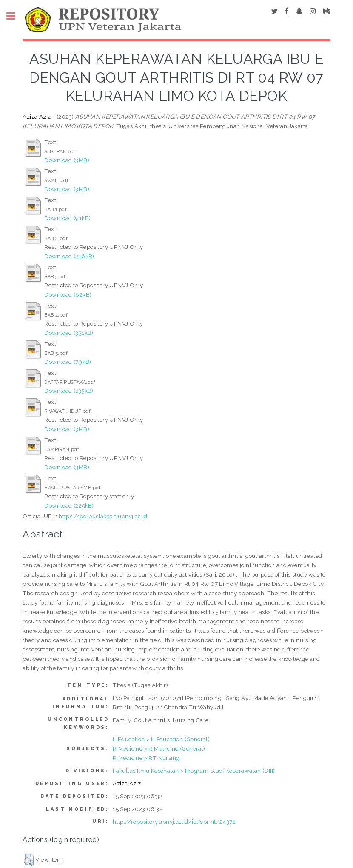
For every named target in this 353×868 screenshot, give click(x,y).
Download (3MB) (67, 160)
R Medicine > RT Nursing (146, 758)
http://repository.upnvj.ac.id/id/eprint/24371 (174, 822)
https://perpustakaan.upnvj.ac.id (103, 516)
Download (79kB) (68, 362)
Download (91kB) (67, 218)
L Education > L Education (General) (161, 739)
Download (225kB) (69, 505)
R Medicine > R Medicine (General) (159, 748)
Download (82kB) (68, 294)
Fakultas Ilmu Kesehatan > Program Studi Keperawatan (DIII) (194, 771)
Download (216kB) (69, 256)
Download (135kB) (69, 391)
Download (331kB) (69, 333)
